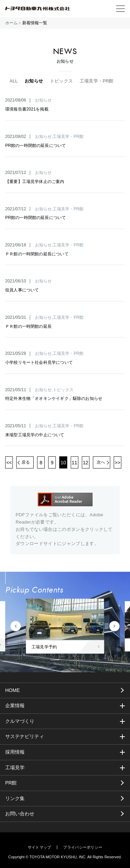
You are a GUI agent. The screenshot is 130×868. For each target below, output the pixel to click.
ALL (14, 81)
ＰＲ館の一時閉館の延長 (28, 326)
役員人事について (22, 290)
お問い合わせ (20, 814)
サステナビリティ (25, 736)
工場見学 (15, 768)
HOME (12, 690)
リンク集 (15, 798)
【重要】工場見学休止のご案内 (35, 182)
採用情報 (15, 752)
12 (86, 463)
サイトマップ (40, 847)
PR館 (11, 783)
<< (9, 463)
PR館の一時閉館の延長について (36, 146)
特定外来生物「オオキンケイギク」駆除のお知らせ (54, 398)
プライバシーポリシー (83, 847)
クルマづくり (20, 721)
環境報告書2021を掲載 (27, 109)
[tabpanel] (65, 626)
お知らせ (34, 81)
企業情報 (15, 705)
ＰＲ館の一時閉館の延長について (37, 254)
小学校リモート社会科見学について (39, 362)
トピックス (61, 81)
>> (118, 463)
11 (75, 463)
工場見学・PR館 (97, 81)
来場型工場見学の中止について (35, 435)
